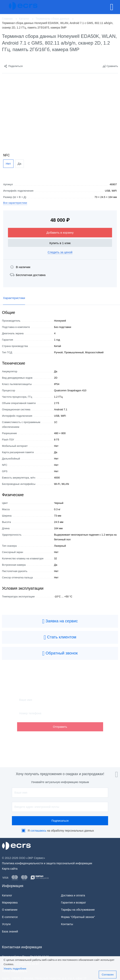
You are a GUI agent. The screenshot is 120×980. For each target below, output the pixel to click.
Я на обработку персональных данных (61, 831)
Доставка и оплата (73, 895)
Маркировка (10, 903)
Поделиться (13, 66)
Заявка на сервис (60, 621)
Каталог (7, 895)
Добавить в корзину (60, 233)
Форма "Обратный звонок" (78, 917)
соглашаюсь (38, 831)
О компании (10, 910)
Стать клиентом (60, 637)
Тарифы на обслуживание (78, 910)
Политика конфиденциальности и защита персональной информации (47, 863)
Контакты (67, 924)
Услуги (6, 924)
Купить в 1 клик (60, 243)
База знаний (10, 931)
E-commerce (10, 917)
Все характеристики (15, 203)
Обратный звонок (60, 653)
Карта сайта (10, 869)
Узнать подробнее (15, 969)
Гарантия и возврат (74, 903)
